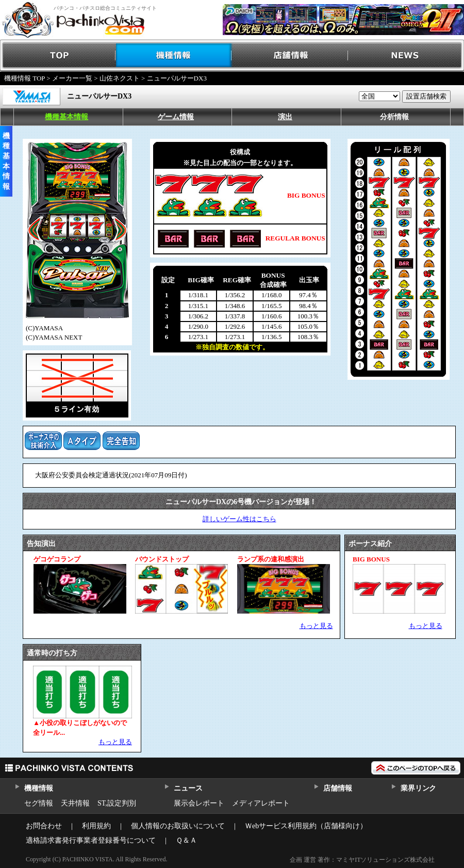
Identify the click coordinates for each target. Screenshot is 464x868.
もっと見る (316, 626)
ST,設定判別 (117, 803)
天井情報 (75, 803)
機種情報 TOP (24, 78)
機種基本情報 (67, 117)
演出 (285, 117)
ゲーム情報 (176, 117)
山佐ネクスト (120, 78)
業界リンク (418, 788)
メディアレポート (261, 803)
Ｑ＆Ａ (186, 840)
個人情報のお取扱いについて (178, 826)
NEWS (406, 55)
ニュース (188, 788)
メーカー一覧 (72, 78)
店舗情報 (290, 55)
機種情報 (174, 55)
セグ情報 (39, 803)
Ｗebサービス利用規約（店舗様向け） (306, 826)
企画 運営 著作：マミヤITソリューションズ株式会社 (362, 860)
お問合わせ (44, 826)
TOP (58, 55)
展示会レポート (199, 803)
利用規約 (96, 826)
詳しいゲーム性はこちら (239, 519)
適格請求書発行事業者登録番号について (91, 840)
